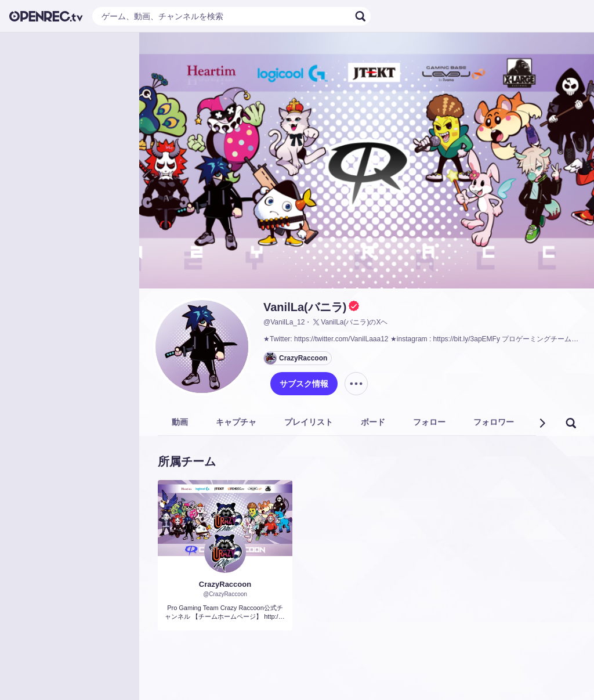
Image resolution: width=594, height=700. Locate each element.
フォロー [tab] (429, 422)
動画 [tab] (180, 422)
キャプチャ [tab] (236, 422)
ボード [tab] (373, 422)
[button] (542, 423)
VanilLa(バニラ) (305, 307)
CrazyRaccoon (225, 584)
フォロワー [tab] (494, 422)
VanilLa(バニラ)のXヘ (349, 322)
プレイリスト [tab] (309, 422)
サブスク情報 (304, 384)
